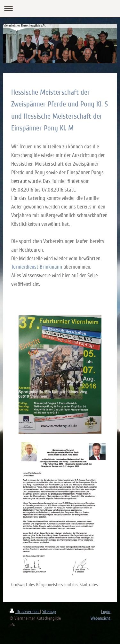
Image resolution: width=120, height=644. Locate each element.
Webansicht (100, 618)
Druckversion (25, 612)
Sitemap (49, 612)
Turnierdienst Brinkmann (37, 267)
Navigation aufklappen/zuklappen (60, 8)
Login (106, 612)
